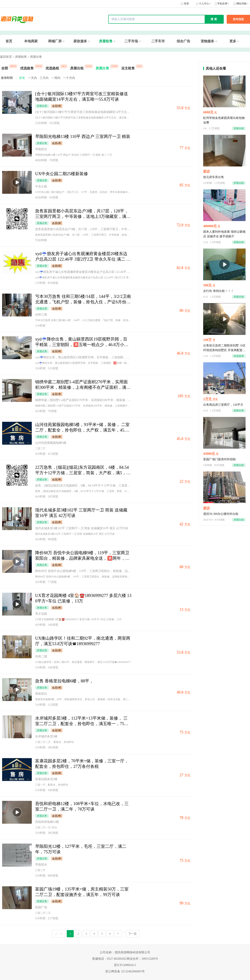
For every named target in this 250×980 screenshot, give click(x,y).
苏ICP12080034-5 (125, 965)
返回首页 (6, 57)
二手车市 (158, 41)
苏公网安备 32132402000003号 (125, 971)
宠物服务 (207, 41)
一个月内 (69, 78)
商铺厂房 (55, 41)
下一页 (133, 934)
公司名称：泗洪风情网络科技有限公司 (125, 952)
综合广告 (183, 41)
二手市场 (131, 41)
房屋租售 (106, 41)
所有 (22, 78)
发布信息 (238, 19)
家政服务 (80, 41)
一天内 (32, 78)
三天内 (44, 78)
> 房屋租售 (20, 57)
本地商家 (31, 41)
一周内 (56, 78)
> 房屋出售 (35, 57)
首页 (9, 41)
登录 (186, 4)
